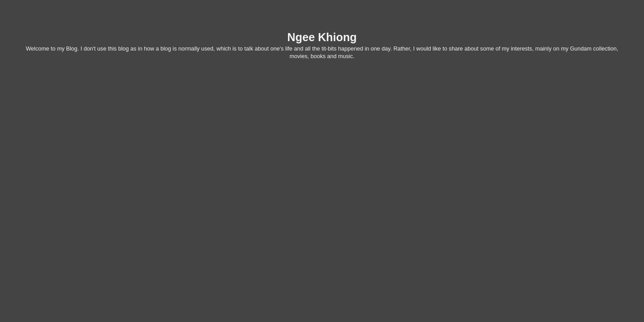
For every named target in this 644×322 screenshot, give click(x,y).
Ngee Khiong (322, 37)
